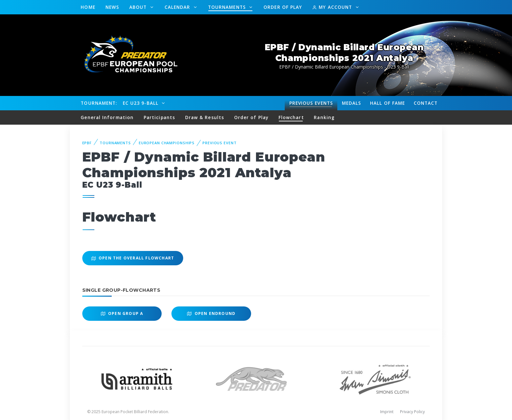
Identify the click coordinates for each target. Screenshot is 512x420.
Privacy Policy (412, 412)
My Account (333, 7)
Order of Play (283, 7)
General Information (107, 117)
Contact (426, 103)
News (112, 7)
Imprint (387, 412)
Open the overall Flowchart (133, 258)
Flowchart (291, 117)
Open (122, 313)
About (139, 7)
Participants (159, 117)
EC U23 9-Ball (141, 103)
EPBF (87, 143)
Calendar (178, 7)
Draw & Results (205, 117)
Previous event (219, 143)
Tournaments (228, 7)
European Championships (167, 143)
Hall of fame (387, 103)
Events (311, 103)
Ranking (324, 117)
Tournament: (99, 103)
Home (88, 7)
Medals (352, 103)
